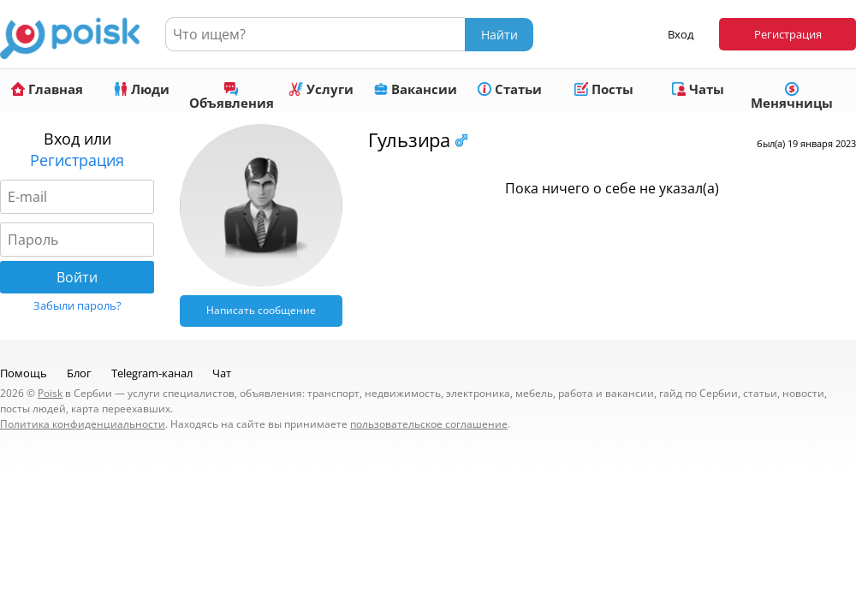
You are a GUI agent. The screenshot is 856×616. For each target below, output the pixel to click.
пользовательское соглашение (429, 424)
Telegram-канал (152, 373)
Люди (142, 89)
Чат (222, 373)
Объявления (232, 97)
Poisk (50, 393)
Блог (79, 373)
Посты (604, 89)
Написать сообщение (261, 310)
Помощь (24, 373)
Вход (681, 34)
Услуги (321, 89)
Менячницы (792, 97)
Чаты (698, 89)
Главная (47, 89)
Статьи (510, 89)
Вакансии (416, 89)
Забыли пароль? (77, 305)
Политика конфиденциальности (83, 424)
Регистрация (788, 34)
